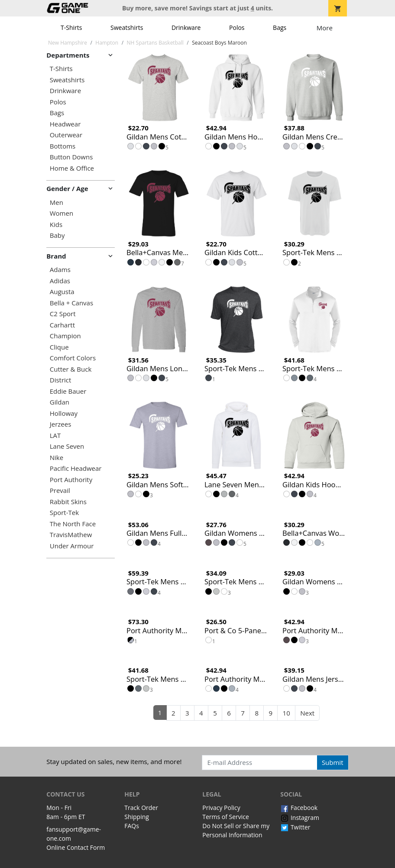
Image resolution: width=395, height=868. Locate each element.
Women (62, 213)
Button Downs (71, 157)
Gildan (60, 402)
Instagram (300, 818)
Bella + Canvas (71, 303)
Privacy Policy (221, 808)
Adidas (60, 281)
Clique (59, 347)
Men (57, 202)
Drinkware (186, 28)
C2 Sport (63, 314)
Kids (56, 225)
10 (287, 713)
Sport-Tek (64, 513)
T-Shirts (71, 28)
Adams (60, 270)
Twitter (295, 827)
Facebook (299, 808)
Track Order (141, 808)
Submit (333, 762)
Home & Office (72, 168)
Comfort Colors (73, 358)
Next (307, 713)
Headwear (65, 124)
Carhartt (62, 325)
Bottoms (63, 146)
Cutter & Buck (71, 369)
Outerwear (66, 135)
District (61, 380)
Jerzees (61, 424)
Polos (237, 28)
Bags (280, 28)
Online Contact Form (76, 847)
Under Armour (72, 546)
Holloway (64, 413)
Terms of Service (226, 817)
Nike (57, 458)
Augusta (62, 292)
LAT (55, 436)
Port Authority (71, 480)
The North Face (73, 524)
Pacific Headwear (76, 468)
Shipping (137, 817)
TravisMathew (71, 535)
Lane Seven (67, 446)
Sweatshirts (127, 28)
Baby (57, 235)
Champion (65, 336)
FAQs (132, 826)
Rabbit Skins (68, 502)
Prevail (60, 491)
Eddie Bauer (68, 391)
